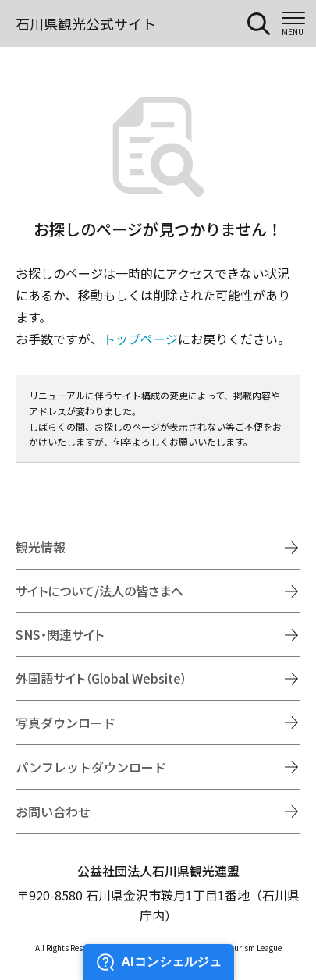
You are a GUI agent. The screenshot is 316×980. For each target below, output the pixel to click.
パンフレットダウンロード (91, 767)
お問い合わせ (53, 811)
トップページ (140, 339)
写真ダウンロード (66, 723)
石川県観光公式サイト (86, 23)
